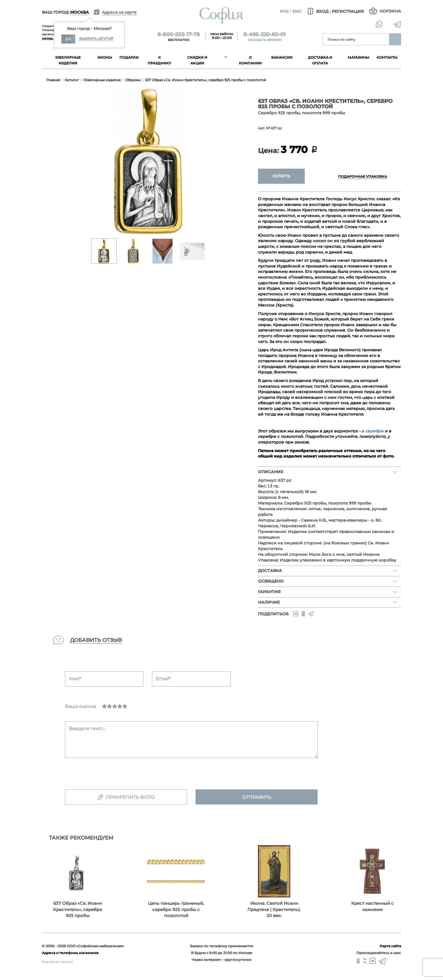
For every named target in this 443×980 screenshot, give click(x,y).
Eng (297, 11)
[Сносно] (109, 706)
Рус (284, 11)
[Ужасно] (104, 706)
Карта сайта (390, 946)
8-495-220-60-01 (265, 34)
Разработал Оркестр (57, 962)
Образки (133, 80)
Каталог (72, 80)
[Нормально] (115, 706)
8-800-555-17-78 (179, 34)
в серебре (373, 431)
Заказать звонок (265, 40)
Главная (53, 80)
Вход (317, 11)
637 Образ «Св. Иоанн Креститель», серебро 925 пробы (78, 909)
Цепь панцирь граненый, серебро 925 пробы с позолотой (176, 909)
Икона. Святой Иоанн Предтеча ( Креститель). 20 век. (274, 909)
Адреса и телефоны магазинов (70, 953)
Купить (281, 176)
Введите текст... (87, 729)
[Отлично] (125, 706)
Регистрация (348, 11)
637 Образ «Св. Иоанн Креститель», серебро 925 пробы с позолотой (206, 80)
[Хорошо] (120, 706)
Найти (395, 39)
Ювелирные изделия (102, 80)
